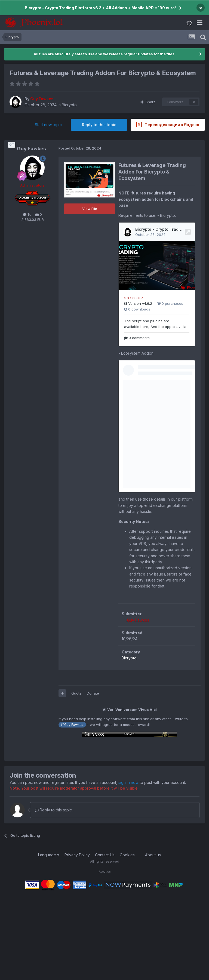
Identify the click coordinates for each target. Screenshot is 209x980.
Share (148, 102)
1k (27, 214)
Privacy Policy (77, 855)
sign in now (128, 782)
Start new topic (48, 125)
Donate (93, 693)
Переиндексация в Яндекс (168, 124)
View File (90, 209)
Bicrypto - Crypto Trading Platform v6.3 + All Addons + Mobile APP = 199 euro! (100, 8)
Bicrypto (69, 105)
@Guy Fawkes (72, 725)
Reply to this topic (99, 125)
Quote (76, 693)
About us (153, 855)
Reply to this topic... (55, 810)
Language (49, 855)
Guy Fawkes (31, 149)
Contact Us (105, 855)
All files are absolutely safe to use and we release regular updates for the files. (105, 54)
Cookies (127, 855)
